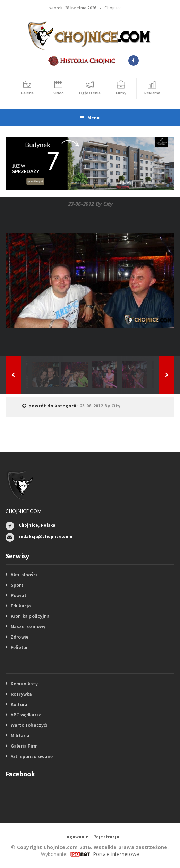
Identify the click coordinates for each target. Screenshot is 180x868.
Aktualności (24, 575)
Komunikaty (24, 684)
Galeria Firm (24, 746)
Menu (90, 118)
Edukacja (21, 606)
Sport (17, 585)
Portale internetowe (116, 854)
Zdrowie (20, 637)
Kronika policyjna (30, 616)
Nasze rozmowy (28, 626)
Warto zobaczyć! (29, 725)
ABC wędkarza (26, 715)
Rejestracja (106, 837)
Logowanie (76, 837)
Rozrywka (22, 694)
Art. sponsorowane (32, 756)
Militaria (20, 735)
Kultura (19, 704)
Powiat (19, 595)
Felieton (20, 647)
